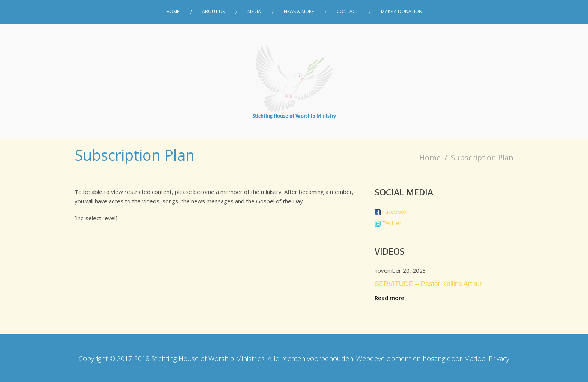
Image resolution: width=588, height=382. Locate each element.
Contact (347, 12)
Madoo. (475, 358)
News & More (299, 12)
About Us (213, 12)
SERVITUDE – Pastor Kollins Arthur (428, 284)
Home (173, 12)
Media (254, 12)
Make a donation (402, 12)
